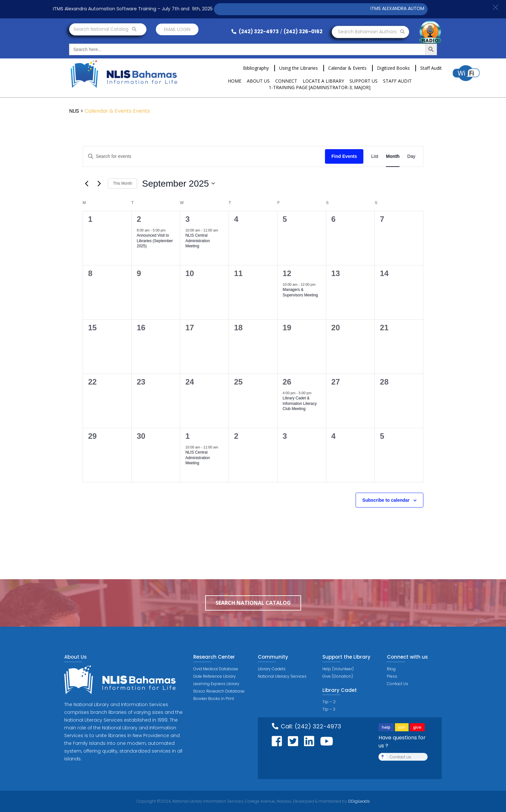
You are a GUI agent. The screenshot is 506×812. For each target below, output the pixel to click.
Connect (286, 81)
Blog (391, 669)
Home (235, 81)
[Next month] (99, 183)
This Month (122, 183)
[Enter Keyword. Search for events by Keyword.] (204, 156)
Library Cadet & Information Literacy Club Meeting (300, 403)
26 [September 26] (287, 382)
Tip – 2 (329, 702)
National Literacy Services (282, 676)
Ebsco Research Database (219, 691)
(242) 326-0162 (303, 31)
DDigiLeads (359, 801)
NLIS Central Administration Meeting (197, 241)
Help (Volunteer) (338, 669)
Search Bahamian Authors (371, 32)
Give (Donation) (338, 676)
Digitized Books (393, 68)
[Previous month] (86, 183)
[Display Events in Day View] (411, 156)
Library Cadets (272, 669)
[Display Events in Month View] (393, 156)
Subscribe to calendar (386, 500)
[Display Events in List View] (375, 156)
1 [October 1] (187, 436)
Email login (177, 29)
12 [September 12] (287, 273)
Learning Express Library (216, 684)
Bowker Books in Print (214, 699)
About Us (258, 81)
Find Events (344, 156)
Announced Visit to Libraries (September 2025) (155, 241)
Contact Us (398, 684)
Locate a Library (323, 81)
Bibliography (256, 68)
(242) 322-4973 (255, 31)
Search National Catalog (105, 29)
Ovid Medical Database (216, 669)
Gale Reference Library (215, 676)
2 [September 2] (139, 219)
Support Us (364, 81)
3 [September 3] (187, 219)
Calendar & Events (347, 68)
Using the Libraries (299, 68)
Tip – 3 (329, 709)
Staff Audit (431, 68)
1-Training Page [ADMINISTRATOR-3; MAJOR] (320, 87)
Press (392, 676)
